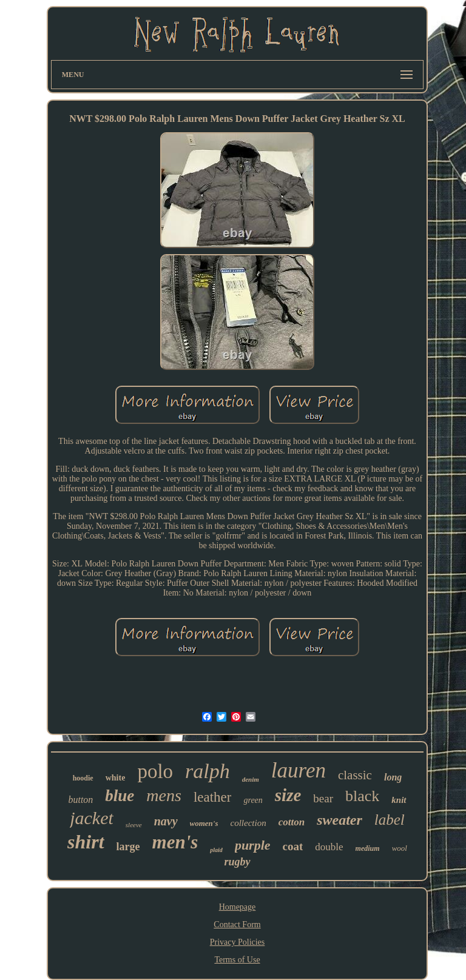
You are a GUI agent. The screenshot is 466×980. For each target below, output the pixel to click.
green (253, 800)
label (390, 820)
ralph (208, 771)
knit (399, 800)
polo (155, 771)
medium (368, 848)
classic (355, 775)
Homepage (238, 907)
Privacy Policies (238, 942)
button (80, 800)
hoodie (83, 778)
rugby (237, 862)
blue (120, 796)
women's (204, 823)
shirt (86, 842)
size (288, 795)
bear (323, 798)
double (329, 847)
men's (175, 842)
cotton (292, 822)
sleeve (134, 825)
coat (293, 846)
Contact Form (237, 925)
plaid (216, 850)
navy (166, 821)
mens (164, 795)
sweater (339, 820)
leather (213, 797)
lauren (299, 770)
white (116, 778)
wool (400, 848)
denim (251, 779)
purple (253, 845)
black (362, 796)
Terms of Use (237, 960)
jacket (92, 818)
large (128, 847)
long (393, 777)
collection (248, 823)
